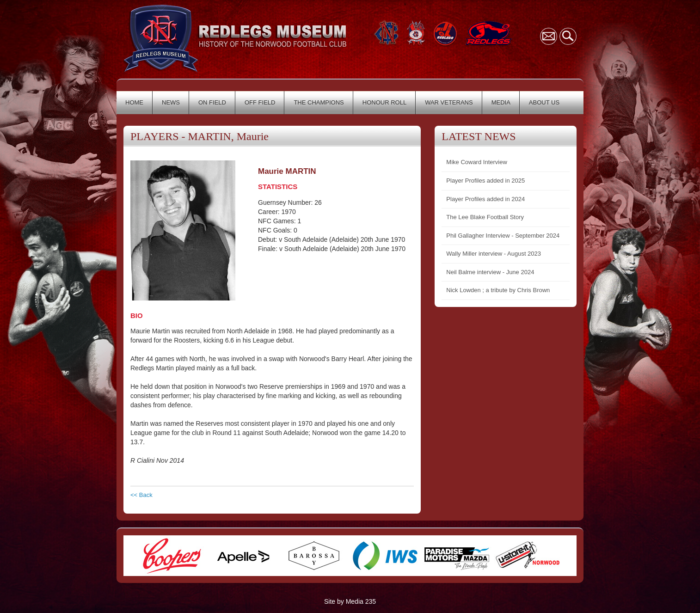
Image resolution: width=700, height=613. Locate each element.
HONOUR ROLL (384, 102)
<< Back (141, 495)
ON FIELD (212, 102)
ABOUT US (544, 102)
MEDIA (501, 102)
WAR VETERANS (449, 102)
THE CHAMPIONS (319, 102)
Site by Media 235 (350, 601)
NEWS (171, 102)
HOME (134, 102)
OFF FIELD (260, 102)
